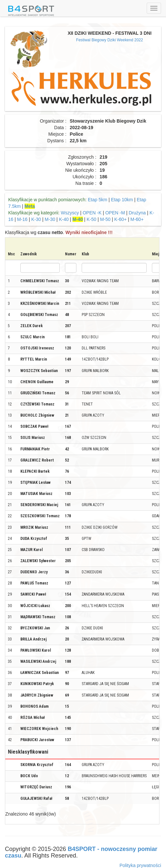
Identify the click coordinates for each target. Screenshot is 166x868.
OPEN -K (92, 213)
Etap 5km (98, 200)
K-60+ (120, 219)
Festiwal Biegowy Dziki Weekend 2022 (110, 40)
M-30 (50, 219)
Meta (30, 206)
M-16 (22, 219)
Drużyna (137, 213)
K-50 (92, 219)
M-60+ (137, 219)
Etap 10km (122, 200)
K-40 (64, 219)
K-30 (36, 219)
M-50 (105, 219)
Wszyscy (70, 213)
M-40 (78, 219)
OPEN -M (115, 213)
